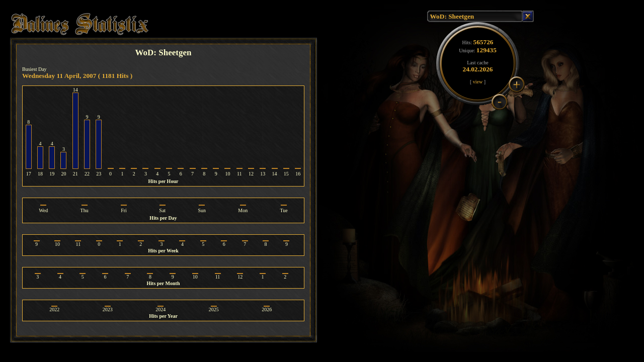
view (478, 82)
